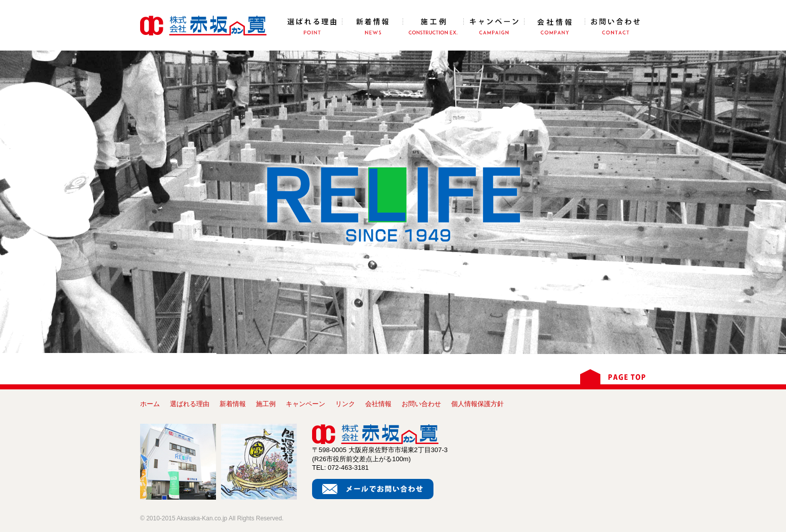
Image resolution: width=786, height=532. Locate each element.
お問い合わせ (421, 404)
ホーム (150, 404)
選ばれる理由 (190, 404)
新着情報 (233, 404)
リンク (345, 404)
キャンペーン (305, 404)
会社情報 (378, 404)
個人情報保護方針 (477, 404)
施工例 (266, 404)
